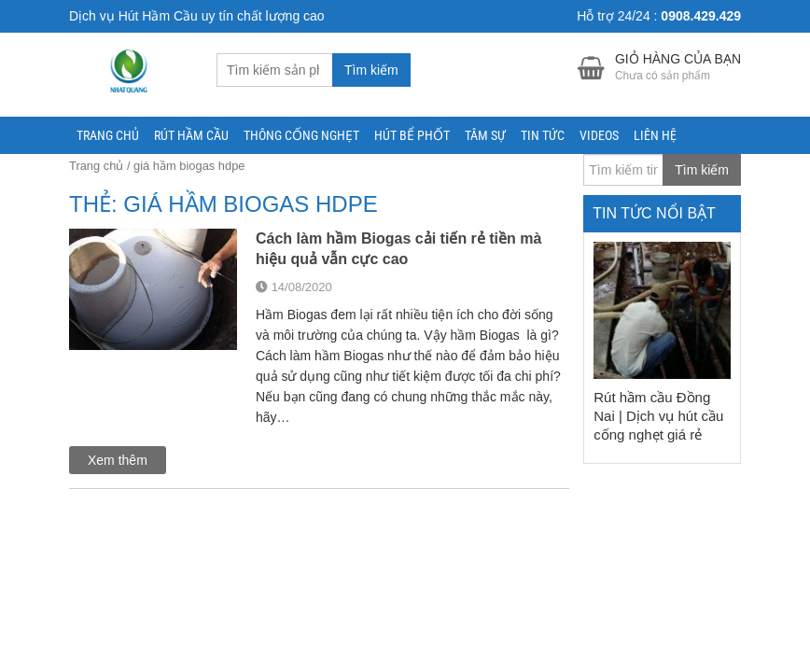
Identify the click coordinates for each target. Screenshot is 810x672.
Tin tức (543, 135)
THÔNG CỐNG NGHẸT (301, 135)
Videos (599, 135)
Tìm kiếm (371, 70)
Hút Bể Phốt (412, 135)
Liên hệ (655, 135)
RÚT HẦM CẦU (191, 135)
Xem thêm (118, 460)
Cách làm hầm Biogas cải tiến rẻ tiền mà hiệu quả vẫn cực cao (398, 249)
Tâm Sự (485, 135)
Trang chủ (108, 135)
